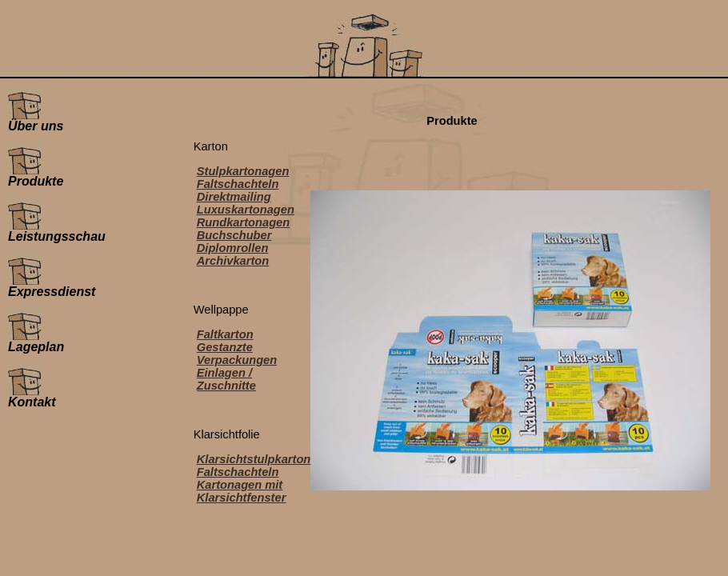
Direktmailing (234, 197)
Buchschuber (234, 235)
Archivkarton (233, 261)
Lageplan (36, 341)
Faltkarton (225, 334)
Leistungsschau (57, 231)
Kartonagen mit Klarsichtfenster (242, 491)
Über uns (36, 120)
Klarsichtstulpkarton (254, 459)
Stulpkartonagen (243, 171)
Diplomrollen (233, 248)
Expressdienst (52, 286)
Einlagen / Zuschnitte (226, 379)
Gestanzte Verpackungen (237, 354)
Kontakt (32, 396)
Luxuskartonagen (246, 210)
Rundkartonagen (243, 222)
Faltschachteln (238, 184)
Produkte (36, 176)
